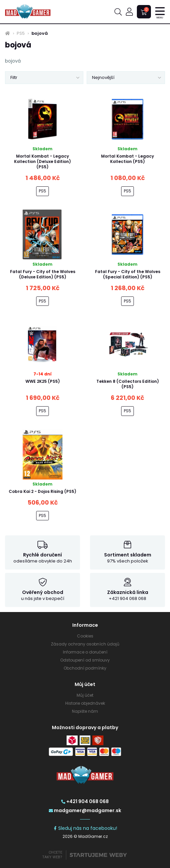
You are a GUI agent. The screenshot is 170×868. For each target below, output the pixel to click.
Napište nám (85, 711)
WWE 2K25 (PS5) (43, 381)
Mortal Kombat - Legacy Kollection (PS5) (127, 159)
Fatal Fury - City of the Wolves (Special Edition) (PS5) (128, 274)
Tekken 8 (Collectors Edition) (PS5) (128, 384)
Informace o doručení (85, 652)
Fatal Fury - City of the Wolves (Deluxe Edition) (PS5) (43, 274)
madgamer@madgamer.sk (85, 810)
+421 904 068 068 (85, 801)
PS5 (21, 33)
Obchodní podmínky (85, 668)
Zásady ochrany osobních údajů (85, 644)
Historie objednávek (85, 703)
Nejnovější (103, 77)
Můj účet (85, 695)
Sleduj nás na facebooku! (85, 828)
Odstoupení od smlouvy (85, 660)
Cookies (85, 636)
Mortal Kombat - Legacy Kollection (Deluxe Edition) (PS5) (42, 161)
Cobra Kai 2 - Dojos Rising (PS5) (42, 491)
